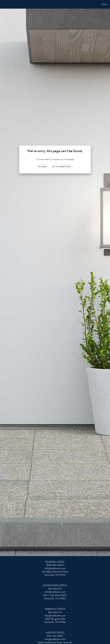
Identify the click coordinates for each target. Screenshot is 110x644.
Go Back (42, 167)
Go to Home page (61, 167)
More (104, 4)
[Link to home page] (3, 4)
